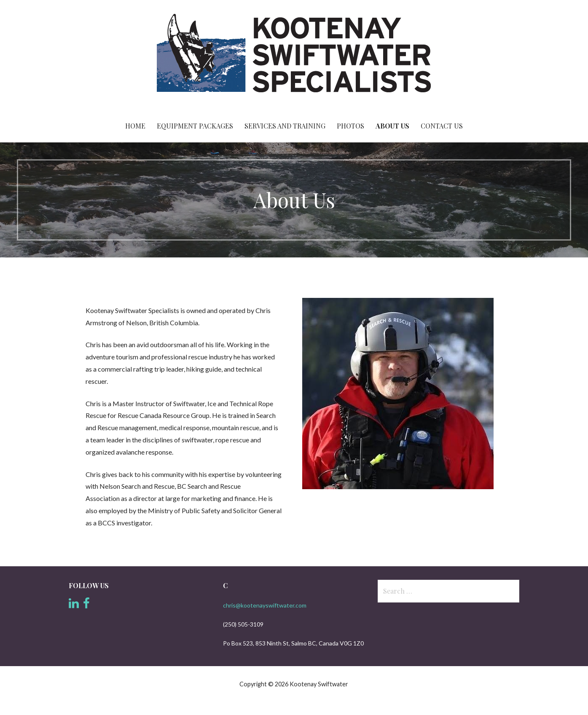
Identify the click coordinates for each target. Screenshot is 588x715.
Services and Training (285, 126)
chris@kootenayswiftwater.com (265, 605)
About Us (392, 126)
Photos (350, 126)
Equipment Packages (195, 126)
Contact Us (442, 126)
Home (135, 126)
